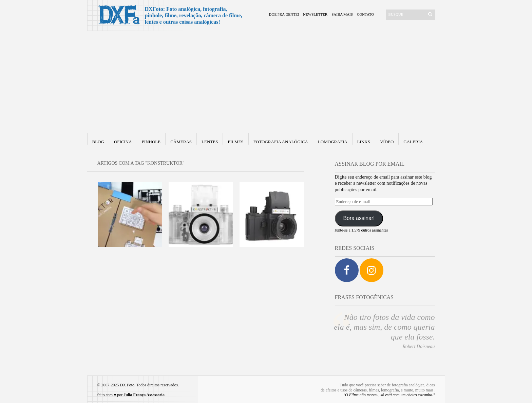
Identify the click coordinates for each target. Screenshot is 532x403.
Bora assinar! (359, 218)
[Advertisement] (266, 82)
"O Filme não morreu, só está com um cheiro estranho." (389, 395)
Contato (365, 14)
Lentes (210, 142)
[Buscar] (406, 14)
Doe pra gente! (284, 14)
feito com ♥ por (131, 395)
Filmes (235, 142)
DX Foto (127, 385)
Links (364, 142)
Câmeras (181, 142)
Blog (98, 142)
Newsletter (315, 14)
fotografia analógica (281, 142)
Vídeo (387, 142)
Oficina (123, 142)
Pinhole (151, 142)
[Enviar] (430, 14)
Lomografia (333, 142)
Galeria (413, 142)
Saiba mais (342, 14)
